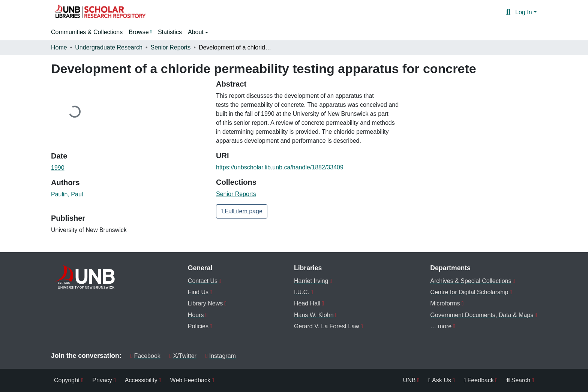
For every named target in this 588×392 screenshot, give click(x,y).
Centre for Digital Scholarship (469, 292)
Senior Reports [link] (171, 47)
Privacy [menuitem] (102, 380)
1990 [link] (58, 168)
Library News (205, 303)
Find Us (198, 292)
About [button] (196, 32)
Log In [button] (524, 12)
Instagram (221, 356)
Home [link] (59, 47)
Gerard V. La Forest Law (327, 326)
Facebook (145, 356)
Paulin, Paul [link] (67, 194)
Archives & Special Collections (471, 281)
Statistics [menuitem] (170, 32)
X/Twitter (183, 356)
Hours (196, 315)
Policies (198, 326)
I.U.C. (302, 292)
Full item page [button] (242, 211)
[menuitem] (140, 32)
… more (441, 326)
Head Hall (307, 303)
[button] (100, 12)
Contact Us (203, 281)
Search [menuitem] (519, 380)
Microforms (445, 303)
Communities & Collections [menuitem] (87, 32)
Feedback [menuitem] (479, 380)
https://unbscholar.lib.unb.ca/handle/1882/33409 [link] (280, 167)
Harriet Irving (311, 281)
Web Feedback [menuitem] (190, 380)
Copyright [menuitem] (67, 380)
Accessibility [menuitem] (141, 380)
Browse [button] (139, 32)
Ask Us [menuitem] (440, 380)
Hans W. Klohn (314, 315)
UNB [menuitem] (409, 380)
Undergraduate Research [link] (109, 47)
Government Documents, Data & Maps (482, 315)
